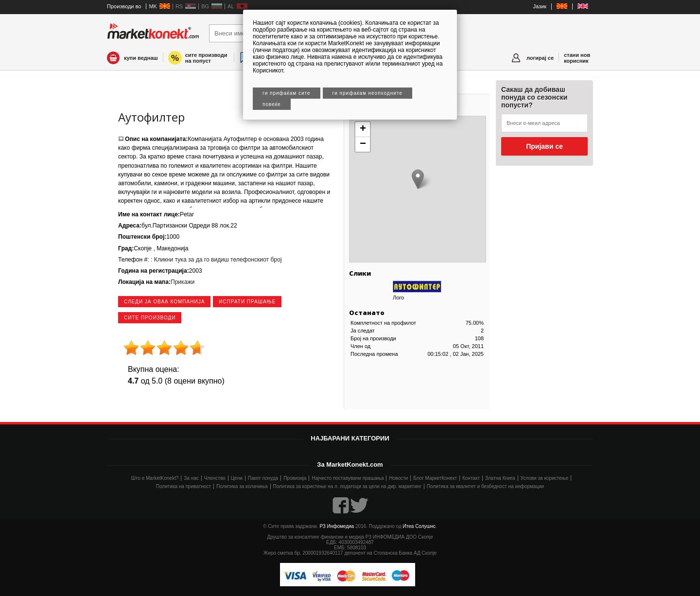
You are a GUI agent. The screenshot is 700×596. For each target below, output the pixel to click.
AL (231, 6)
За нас (191, 478)
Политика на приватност (184, 486)
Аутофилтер (151, 117)
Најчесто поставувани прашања (348, 478)
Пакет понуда (263, 478)
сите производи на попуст (206, 58)
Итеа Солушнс (420, 526)
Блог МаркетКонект (435, 478)
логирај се (540, 58)
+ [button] (363, 129)
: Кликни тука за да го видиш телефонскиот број (216, 260)
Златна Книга (500, 478)
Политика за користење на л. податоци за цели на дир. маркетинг (347, 486)
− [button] (363, 144)
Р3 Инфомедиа (337, 526)
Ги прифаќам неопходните (367, 93)
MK (153, 6)
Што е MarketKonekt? (155, 478)
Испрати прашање (247, 302)
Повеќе (272, 104)
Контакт (471, 478)
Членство (215, 478)
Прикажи (183, 282)
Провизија (295, 478)
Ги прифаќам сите (287, 93)
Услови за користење (545, 478)
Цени (237, 478)
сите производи (150, 318)
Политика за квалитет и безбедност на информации (485, 486)
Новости (398, 478)
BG (205, 6)
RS (179, 6)
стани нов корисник (577, 58)
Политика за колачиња (242, 486)
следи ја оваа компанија (164, 302)
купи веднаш (141, 58)
